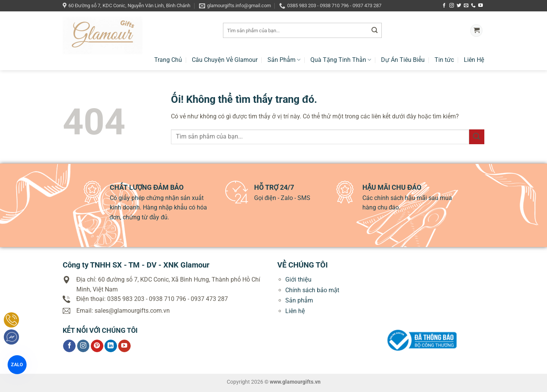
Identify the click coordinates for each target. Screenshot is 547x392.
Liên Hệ (474, 60)
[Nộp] (375, 31)
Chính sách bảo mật (312, 290)
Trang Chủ (168, 60)
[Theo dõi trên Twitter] (459, 6)
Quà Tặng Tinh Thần (341, 60)
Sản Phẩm (284, 60)
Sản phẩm (299, 300)
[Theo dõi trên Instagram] (452, 6)
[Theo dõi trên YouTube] (481, 6)
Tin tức (444, 60)
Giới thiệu (298, 279)
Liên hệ (295, 311)
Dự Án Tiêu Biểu (403, 60)
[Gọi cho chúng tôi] (473, 6)
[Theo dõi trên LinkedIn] (111, 346)
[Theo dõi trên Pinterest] (97, 346)
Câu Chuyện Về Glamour (225, 60)
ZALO (17, 365)
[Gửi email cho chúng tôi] (466, 6)
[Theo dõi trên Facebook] (444, 6)
